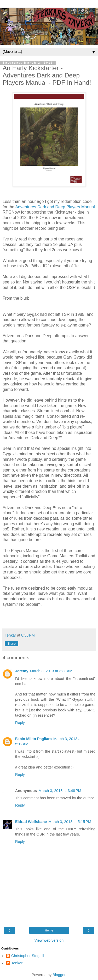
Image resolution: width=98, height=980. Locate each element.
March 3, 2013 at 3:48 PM (60, 791)
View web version (49, 940)
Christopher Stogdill (28, 956)
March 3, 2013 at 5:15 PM (70, 822)
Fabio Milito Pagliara (33, 739)
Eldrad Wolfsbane (31, 822)
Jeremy (22, 671)
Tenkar (17, 963)
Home (49, 930)
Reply (20, 723)
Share (11, 644)
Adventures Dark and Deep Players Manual (55, 207)
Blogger (59, 975)
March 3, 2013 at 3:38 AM (51, 671)
